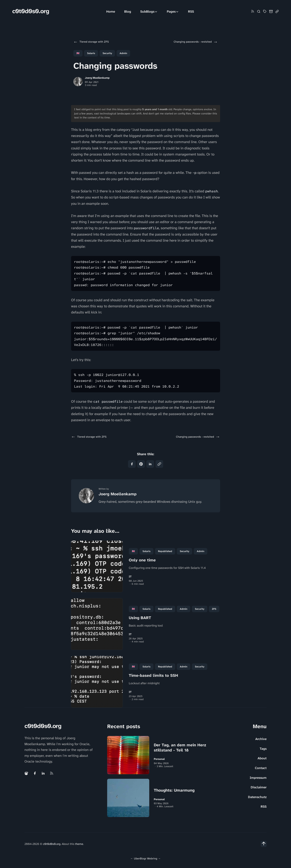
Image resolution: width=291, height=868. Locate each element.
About (262, 758)
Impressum (258, 778)
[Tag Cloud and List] (265, 11)
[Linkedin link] (43, 773)
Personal (159, 759)
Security (107, 53)
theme (79, 844)
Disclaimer (259, 787)
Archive (261, 739)
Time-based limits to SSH (153, 675)
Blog (128, 11)
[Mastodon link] (27, 773)
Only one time (142, 560)
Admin (123, 53)
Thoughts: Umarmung (174, 790)
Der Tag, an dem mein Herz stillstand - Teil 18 (180, 748)
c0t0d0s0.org (31, 11)
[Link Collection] (277, 11)
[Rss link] (253, 12)
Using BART (140, 618)
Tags (263, 749)
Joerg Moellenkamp (97, 78)
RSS (191, 11)
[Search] (259, 11)
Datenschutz (257, 797)
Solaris (91, 53)
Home (111, 11)
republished (165, 551)
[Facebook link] (35, 773)
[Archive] (271, 11)
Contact (261, 768)
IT (130, 577)
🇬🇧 (78, 53)
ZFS (214, 609)
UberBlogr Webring (146, 858)
